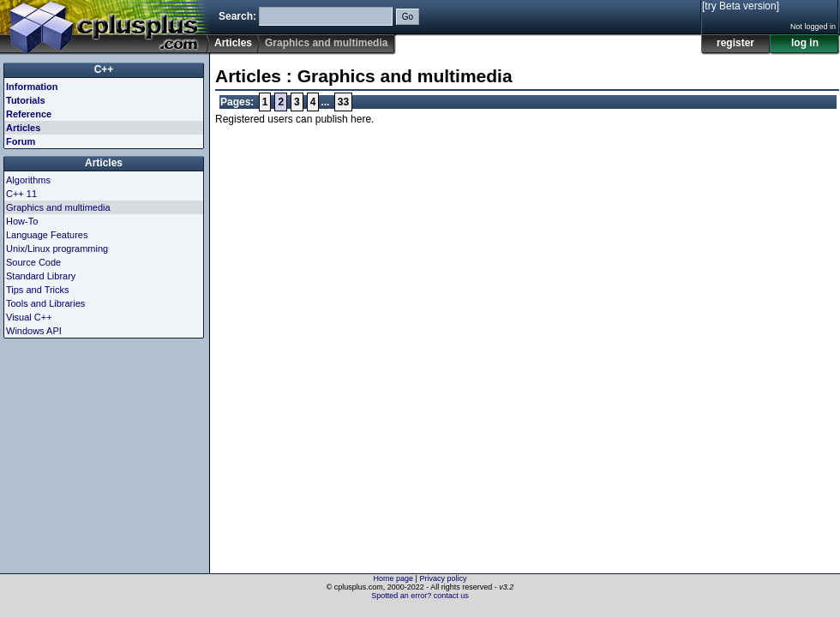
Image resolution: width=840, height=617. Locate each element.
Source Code (33, 262)
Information (32, 87)
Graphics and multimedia (58, 207)
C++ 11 (21, 194)
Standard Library (41, 276)
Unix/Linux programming (57, 249)
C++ (104, 69)
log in (805, 43)
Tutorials (26, 100)
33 (343, 102)
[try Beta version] (741, 6)
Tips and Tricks (38, 290)
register (735, 43)
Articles (233, 43)
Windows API (34, 331)
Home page (394, 578)
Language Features (47, 235)
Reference (29, 114)
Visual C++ (29, 317)
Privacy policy (443, 578)
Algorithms (28, 180)
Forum (21, 141)
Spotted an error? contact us (420, 596)
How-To (22, 221)
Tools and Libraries (45, 303)
